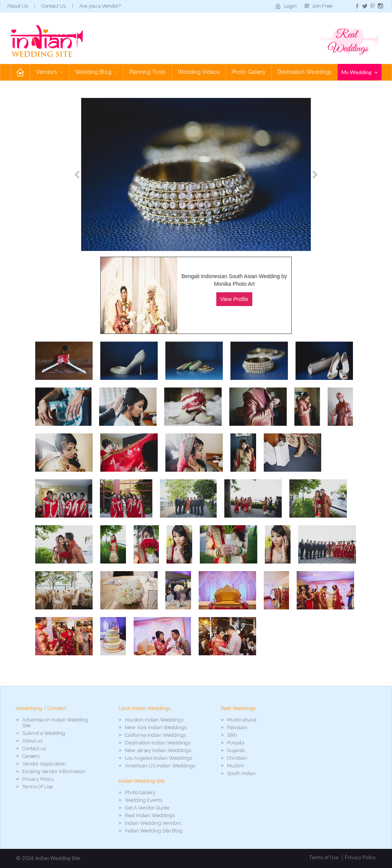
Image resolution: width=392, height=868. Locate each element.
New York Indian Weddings (156, 727)
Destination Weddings (305, 72)
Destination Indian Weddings (158, 743)
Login (290, 6)
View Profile (234, 299)
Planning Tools (148, 72)
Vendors (50, 72)
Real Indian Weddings (150, 815)
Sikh (232, 735)
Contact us (34, 748)
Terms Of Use (38, 787)
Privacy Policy (38, 779)
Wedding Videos (199, 72)
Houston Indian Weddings (154, 720)
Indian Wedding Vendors (153, 823)
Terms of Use (324, 857)
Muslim (236, 766)
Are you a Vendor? (100, 6)
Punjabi (236, 743)
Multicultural (242, 720)
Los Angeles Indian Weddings (158, 758)
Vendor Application (44, 764)
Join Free (322, 6)
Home (20, 72)
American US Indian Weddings (160, 766)
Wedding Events (144, 800)
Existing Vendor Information (54, 771)
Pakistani (237, 727)
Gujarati (236, 750)
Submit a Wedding (44, 733)
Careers (31, 756)
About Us (17, 6)
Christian (237, 758)
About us (32, 741)
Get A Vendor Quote (147, 808)
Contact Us (54, 6)
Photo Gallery (249, 72)
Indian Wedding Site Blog (154, 831)
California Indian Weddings (155, 735)
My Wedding (359, 72)
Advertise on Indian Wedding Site (55, 723)
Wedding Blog (96, 72)
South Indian (241, 773)
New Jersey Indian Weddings (158, 750)
